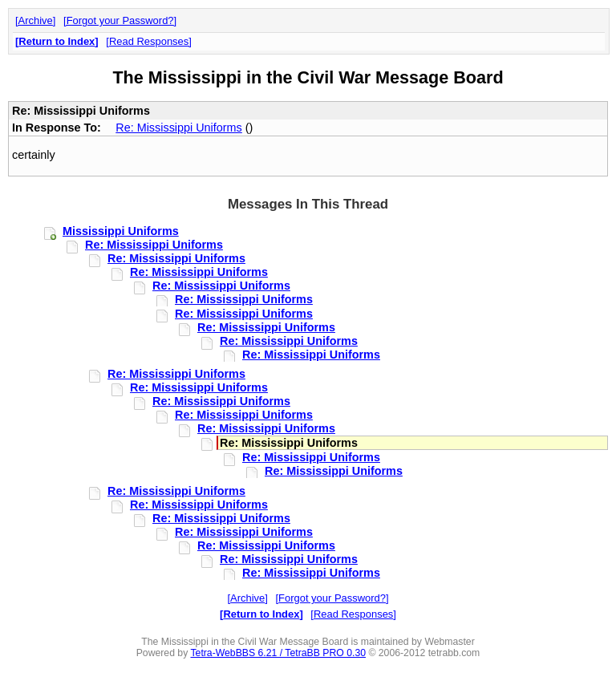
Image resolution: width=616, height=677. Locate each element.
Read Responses (149, 41)
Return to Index (57, 41)
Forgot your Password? (120, 20)
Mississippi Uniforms (121, 231)
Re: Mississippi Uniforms (179, 128)
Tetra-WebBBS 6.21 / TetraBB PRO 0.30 (278, 653)
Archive (36, 20)
